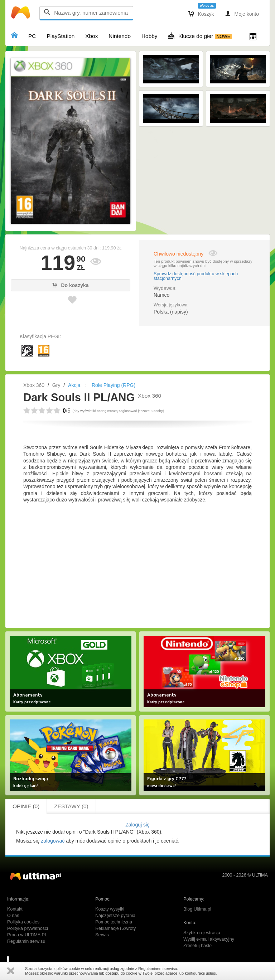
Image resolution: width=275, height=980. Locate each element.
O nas (13, 916)
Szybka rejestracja (202, 933)
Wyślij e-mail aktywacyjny (209, 939)
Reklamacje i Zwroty (115, 928)
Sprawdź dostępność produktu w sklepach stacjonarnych (196, 276)
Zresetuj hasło (197, 946)
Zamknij (11, 971)
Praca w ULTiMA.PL (27, 935)
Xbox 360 (34, 385)
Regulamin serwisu (26, 941)
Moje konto (242, 14)
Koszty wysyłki (110, 909)
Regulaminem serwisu (158, 969)
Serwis (102, 935)
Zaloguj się (137, 825)
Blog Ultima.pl (197, 909)
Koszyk (201, 14)
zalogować (53, 841)
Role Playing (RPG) (114, 385)
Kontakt (15, 909)
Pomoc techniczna (114, 922)
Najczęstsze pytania (115, 916)
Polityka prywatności (28, 928)
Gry (56, 385)
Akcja (74, 385)
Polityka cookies (23, 922)
